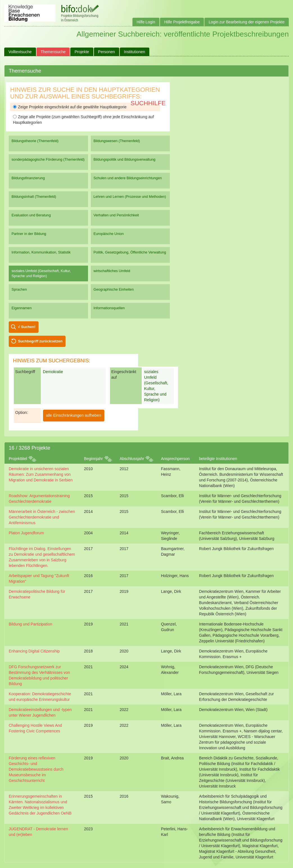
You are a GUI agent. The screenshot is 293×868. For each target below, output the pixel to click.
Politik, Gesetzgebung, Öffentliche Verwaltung (130, 252)
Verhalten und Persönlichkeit (116, 215)
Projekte (82, 52)
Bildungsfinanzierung (28, 178)
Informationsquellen (109, 308)
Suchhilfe (148, 103)
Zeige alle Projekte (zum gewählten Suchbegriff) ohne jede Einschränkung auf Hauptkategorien (83, 120)
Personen (107, 52)
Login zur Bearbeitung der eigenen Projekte (247, 22)
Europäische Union (109, 234)
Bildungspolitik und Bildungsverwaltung (125, 159)
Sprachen (19, 289)
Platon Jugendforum (26, 533)
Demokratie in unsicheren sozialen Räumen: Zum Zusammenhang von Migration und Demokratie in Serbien (41, 474)
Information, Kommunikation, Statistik (41, 252)
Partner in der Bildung (29, 234)
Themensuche (53, 52)
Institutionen (135, 52)
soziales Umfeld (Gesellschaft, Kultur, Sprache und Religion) (41, 273)
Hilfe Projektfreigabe (182, 22)
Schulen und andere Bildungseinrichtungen (128, 178)
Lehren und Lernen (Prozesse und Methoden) (130, 197)
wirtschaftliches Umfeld (112, 271)
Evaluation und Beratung (31, 215)
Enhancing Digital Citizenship (34, 651)
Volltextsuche (20, 52)
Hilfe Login (146, 22)
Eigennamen (22, 308)
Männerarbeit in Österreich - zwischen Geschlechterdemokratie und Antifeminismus (42, 517)
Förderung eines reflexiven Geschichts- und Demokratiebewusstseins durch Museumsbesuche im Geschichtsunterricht (36, 769)
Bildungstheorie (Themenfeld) (35, 141)
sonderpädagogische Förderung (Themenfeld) (48, 159)
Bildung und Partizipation (31, 624)
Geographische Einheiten (114, 289)
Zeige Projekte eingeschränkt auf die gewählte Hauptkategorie (70, 107)
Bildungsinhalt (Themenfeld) (34, 197)
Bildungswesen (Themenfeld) (117, 141)
